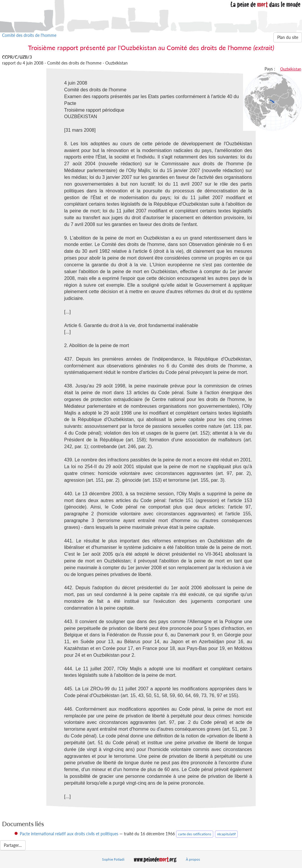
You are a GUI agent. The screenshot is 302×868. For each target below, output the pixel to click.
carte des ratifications (195, 834)
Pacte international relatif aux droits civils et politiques (69, 834)
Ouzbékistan (291, 69)
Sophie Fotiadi (113, 859)
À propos (193, 859)
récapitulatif (226, 834)
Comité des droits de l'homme (29, 35)
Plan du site (288, 37)
